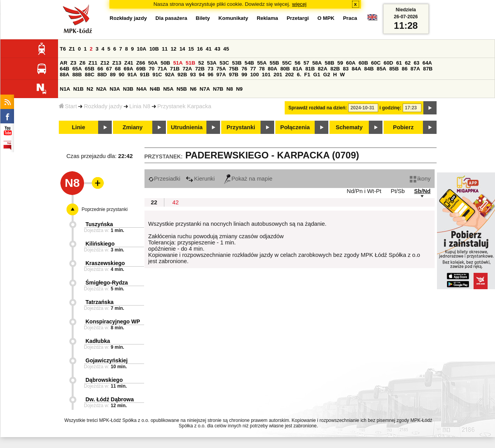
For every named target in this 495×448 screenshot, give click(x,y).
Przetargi (298, 18)
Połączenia (295, 127)
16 (200, 49)
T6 (63, 49)
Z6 (83, 63)
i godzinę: (390, 108)
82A (322, 69)
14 (182, 49)
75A (221, 69)
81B (310, 69)
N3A (115, 89)
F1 (307, 75)
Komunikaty (233, 18)
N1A (65, 89)
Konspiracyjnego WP (113, 322)
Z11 (93, 63)
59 (340, 63)
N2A (101, 89)
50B (166, 63)
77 (253, 69)
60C (376, 63)
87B (428, 69)
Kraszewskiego (105, 263)
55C (287, 63)
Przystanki (241, 127)
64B (65, 69)
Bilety (203, 18)
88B (77, 75)
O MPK (326, 18)
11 (165, 49)
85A (381, 69)
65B (90, 69)
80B (285, 69)
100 (254, 75)
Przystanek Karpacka (184, 106)
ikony (420, 179)
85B (394, 69)
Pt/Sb (398, 191)
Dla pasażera (171, 18)
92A (170, 75)
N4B (155, 89)
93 (193, 75)
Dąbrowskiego (104, 380)
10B (154, 49)
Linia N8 (140, 106)
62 (408, 63)
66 (100, 69)
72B (200, 69)
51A (178, 63)
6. (299, 75)
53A (212, 63)
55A (262, 63)
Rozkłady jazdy (103, 106)
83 (346, 69)
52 (201, 63)
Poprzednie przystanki (105, 209)
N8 (230, 89)
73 (211, 69)
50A (153, 63)
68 (118, 69)
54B (249, 63)
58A (317, 63)
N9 (239, 89)
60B (363, 63)
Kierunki (200, 179)
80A (272, 69)
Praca (350, 18)
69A (129, 69)
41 (209, 49)
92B (182, 75)
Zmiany (133, 127)
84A (356, 69)
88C (90, 75)
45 (226, 49)
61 (399, 63)
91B (144, 75)
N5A (168, 89)
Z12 (105, 63)
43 (218, 49)
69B (141, 69)
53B (237, 63)
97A (221, 75)
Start (68, 106)
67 (109, 69)
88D (102, 75)
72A (187, 69)
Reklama (267, 18)
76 (244, 69)
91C (157, 75)
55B (274, 63)
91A (132, 75)
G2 (327, 75)
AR (64, 63)
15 (191, 49)
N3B (128, 89)
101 (266, 75)
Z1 (72, 49)
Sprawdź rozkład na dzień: (318, 108)
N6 (193, 89)
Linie (78, 127)
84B (369, 69)
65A (77, 69)
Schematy (349, 127)
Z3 (73, 63)
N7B (218, 89)
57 (306, 63)
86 (405, 69)
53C (224, 63)
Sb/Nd (422, 191)
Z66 (141, 63)
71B (175, 69)
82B (335, 69)
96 (211, 75)
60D (388, 63)
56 (298, 63)
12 (174, 49)
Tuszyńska (100, 224)
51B (190, 63)
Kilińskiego (100, 244)
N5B (182, 89)
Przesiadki (165, 179)
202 (289, 75)
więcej (299, 4)
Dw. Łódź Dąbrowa (110, 399)
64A (427, 63)
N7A (205, 89)
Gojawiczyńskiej (107, 360)
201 (278, 75)
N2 (90, 89)
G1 (317, 75)
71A (162, 69)
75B (234, 69)
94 (202, 75)
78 (262, 69)
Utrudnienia (187, 127)
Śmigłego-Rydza (107, 283)
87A (415, 69)
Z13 (117, 63)
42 (176, 202)
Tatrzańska (100, 302)
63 (417, 63)
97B (234, 75)
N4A (142, 89)
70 (152, 69)
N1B (78, 89)
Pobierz (403, 127)
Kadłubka (98, 341)
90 (122, 75)
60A (351, 63)
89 (113, 75)
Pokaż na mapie (248, 179)
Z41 (129, 63)
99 (244, 75)
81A (298, 69)
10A (141, 49)
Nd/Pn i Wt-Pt (364, 191)
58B (329, 63)
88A (65, 75)
